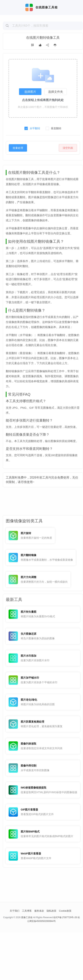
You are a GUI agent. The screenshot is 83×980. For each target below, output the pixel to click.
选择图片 (30, 117)
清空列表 (68, 173)
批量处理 (18, 173)
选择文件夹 (56, 117)
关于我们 (15, 958)
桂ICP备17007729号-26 (65, 965)
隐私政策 (51, 958)
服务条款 (39, 958)
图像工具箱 (27, 965)
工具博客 (27, 958)
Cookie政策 (65, 958)
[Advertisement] (43, 44)
